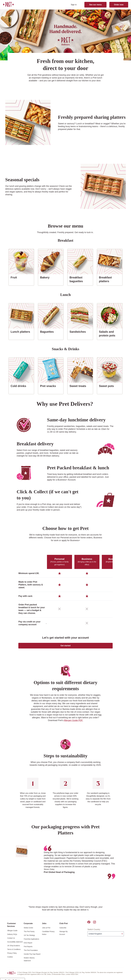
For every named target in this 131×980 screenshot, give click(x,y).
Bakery (46, 277)
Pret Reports (28, 949)
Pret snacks (49, 386)
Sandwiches (79, 332)
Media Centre (28, 931)
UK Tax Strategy (29, 938)
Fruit (15, 277)
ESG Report (28, 946)
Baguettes (48, 332)
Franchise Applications (31, 942)
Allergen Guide (12, 933)
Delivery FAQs (12, 937)
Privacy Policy (12, 956)
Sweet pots (107, 386)
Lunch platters (21, 332)
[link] (8, 4)
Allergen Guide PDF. (73, 720)
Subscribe (63, 931)
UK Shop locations (14, 948)
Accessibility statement (15, 945)
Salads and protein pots (111, 334)
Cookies (10, 960)
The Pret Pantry (29, 934)
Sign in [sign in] (74, 5)
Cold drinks (19, 386)
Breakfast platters (111, 279)
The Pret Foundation (31, 953)
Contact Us (11, 941)
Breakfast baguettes (81, 279)
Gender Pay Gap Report (32, 957)
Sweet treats (79, 386)
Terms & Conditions (14, 952)
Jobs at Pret (46, 931)
